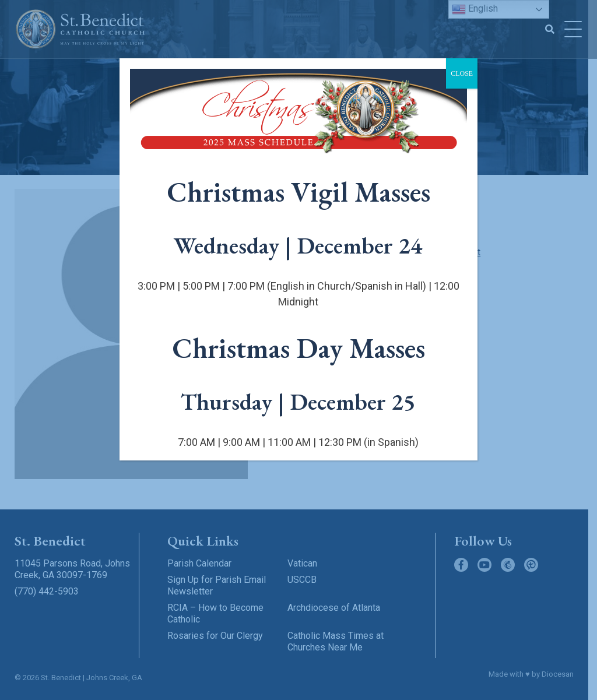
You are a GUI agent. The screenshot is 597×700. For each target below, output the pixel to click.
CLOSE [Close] (462, 73)
